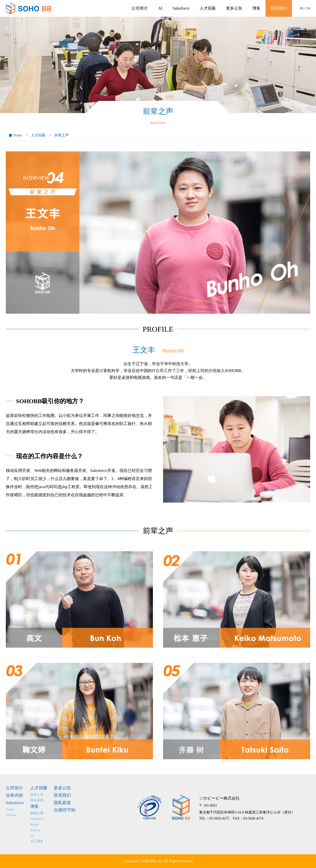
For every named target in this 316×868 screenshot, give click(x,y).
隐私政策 (62, 803)
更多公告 (234, 8)
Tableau (11, 815)
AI (160, 8)
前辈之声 (62, 135)
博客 (256, 8)
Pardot (10, 809)
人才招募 (208, 8)
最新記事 (37, 813)
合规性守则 (65, 810)
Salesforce (181, 8)
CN (308, 8)
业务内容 (14, 795)
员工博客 (37, 841)
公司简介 (140, 8)
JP (301, 8)
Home (18, 135)
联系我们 (279, 8)
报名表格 (37, 800)
